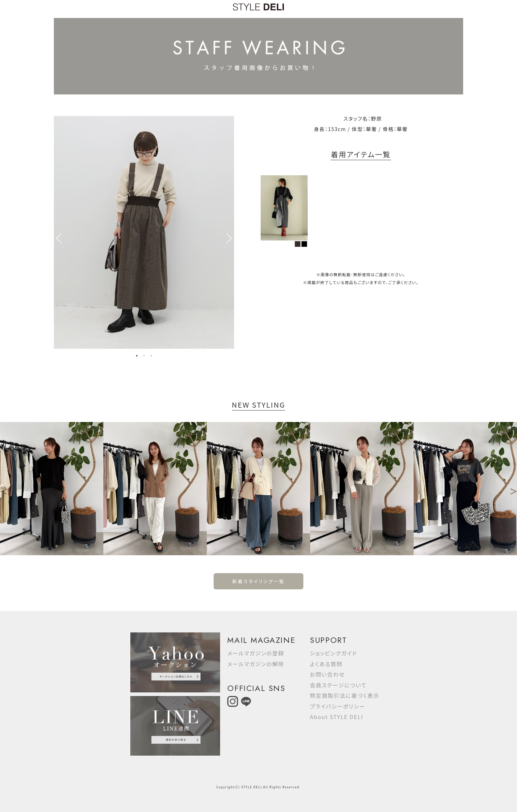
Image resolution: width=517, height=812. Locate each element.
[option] (144, 232)
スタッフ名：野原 (363, 119)
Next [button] (230, 238)
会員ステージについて (338, 685)
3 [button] (151, 357)
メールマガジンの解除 (256, 664)
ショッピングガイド (334, 653)
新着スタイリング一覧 (258, 581)
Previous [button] (57, 238)
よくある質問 (326, 664)
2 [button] (144, 357)
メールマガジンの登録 (256, 653)
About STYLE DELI (336, 717)
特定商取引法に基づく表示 (344, 695)
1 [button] (137, 357)
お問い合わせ (327, 674)
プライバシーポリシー (337, 706)
